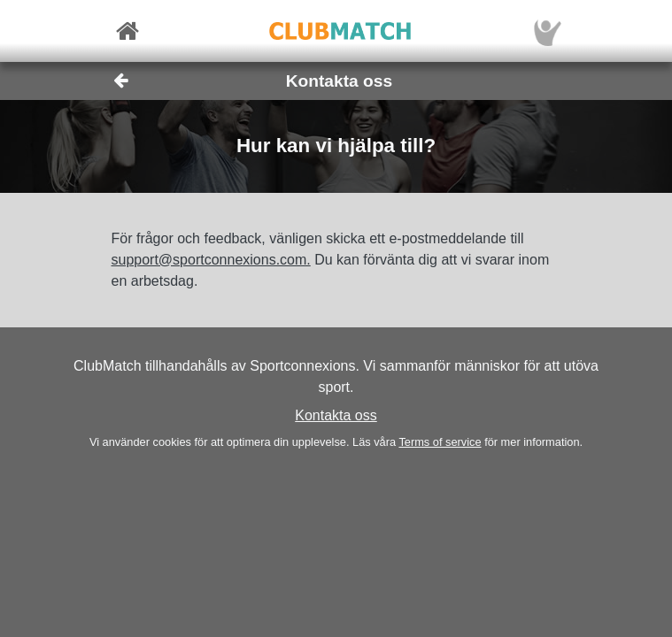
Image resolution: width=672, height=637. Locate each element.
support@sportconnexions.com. (211, 260)
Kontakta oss (336, 415)
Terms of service (440, 442)
